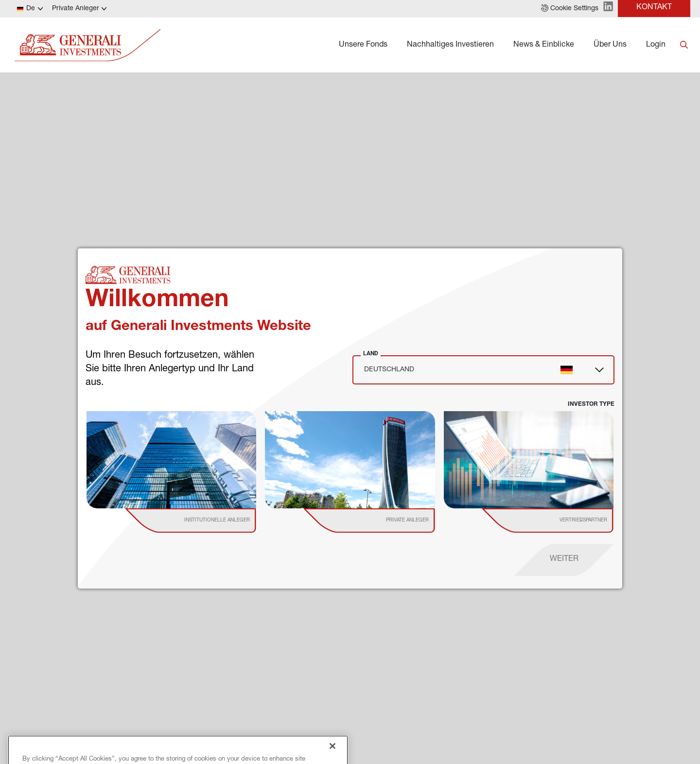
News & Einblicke (544, 45)
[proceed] (564, 560)
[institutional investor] (205, 521)
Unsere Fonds (363, 45)
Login (656, 45)
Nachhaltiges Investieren (450, 45)
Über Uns (610, 45)
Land (371, 353)
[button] (570, 9)
